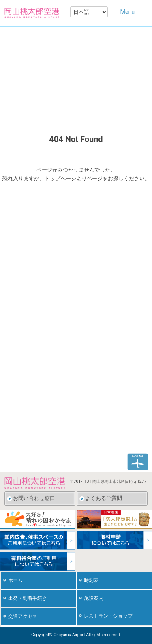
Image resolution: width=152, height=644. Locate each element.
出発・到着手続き (28, 598)
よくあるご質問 (104, 498)
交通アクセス (23, 616)
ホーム (15, 580)
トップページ (60, 178)
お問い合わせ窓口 (34, 498)
